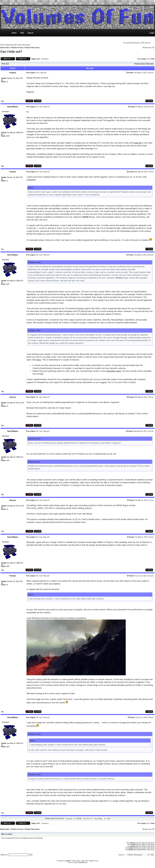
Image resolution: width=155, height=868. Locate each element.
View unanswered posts (8, 45)
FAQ (22, 33)
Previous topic (140, 64)
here (38, 360)
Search (30, 33)
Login (152, 33)
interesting (111, 371)
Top (2, 101)
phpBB (68, 861)
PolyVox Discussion (32, 48)
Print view (5, 64)
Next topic (150, 64)
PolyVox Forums (17, 48)
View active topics (24, 45)
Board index (5, 48)
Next (153, 59)
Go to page (142, 59)
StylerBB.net (83, 863)
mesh (119, 371)
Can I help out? (11, 52)
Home (14, 33)
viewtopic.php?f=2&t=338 (87, 308)
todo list (138, 143)
